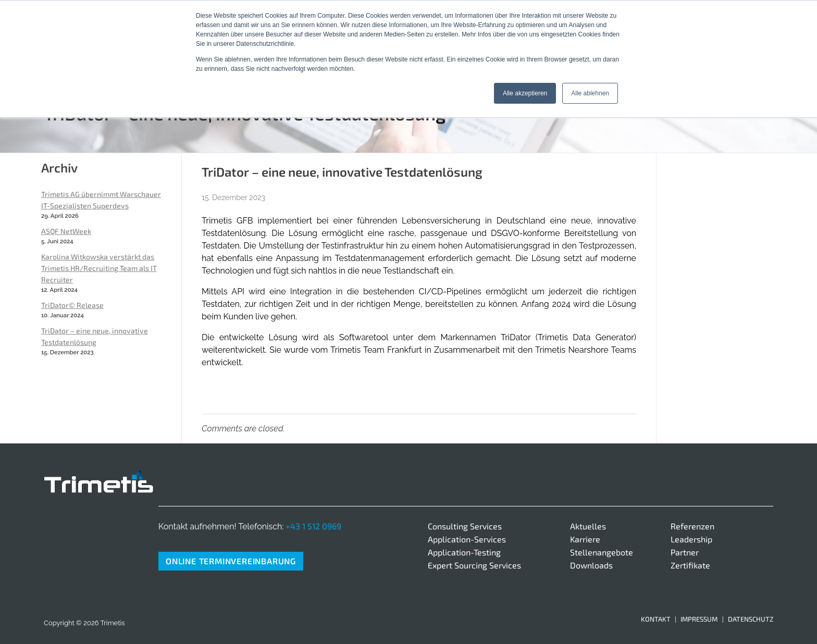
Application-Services (467, 539)
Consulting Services (465, 526)
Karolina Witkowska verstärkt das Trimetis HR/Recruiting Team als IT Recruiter (99, 268)
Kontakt (656, 619)
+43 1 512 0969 (313, 526)
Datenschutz (751, 619)
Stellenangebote (602, 552)
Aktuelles (588, 526)
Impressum (699, 619)
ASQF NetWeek (66, 231)
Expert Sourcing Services (474, 565)
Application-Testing (464, 552)
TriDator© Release (72, 305)
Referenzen (692, 526)
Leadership (691, 539)
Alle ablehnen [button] (590, 93)
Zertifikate (690, 565)
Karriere (585, 539)
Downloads (591, 565)
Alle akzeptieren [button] (525, 93)
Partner (685, 552)
